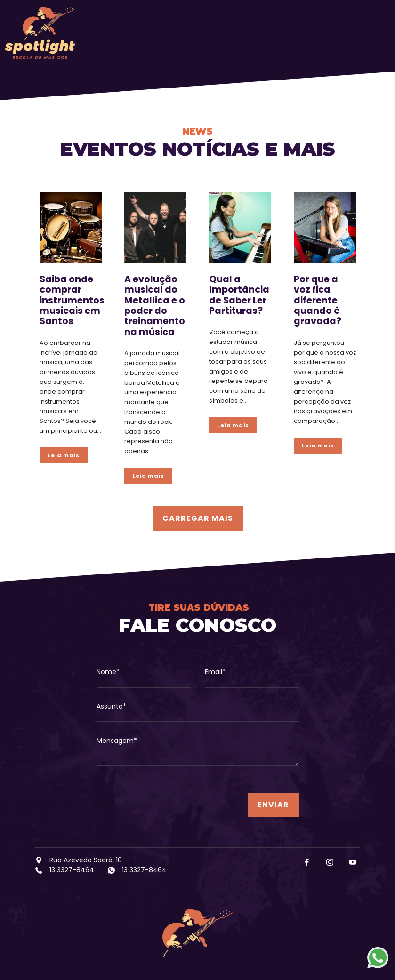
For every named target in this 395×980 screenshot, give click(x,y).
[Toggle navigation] (374, 33)
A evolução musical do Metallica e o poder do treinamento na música (155, 306)
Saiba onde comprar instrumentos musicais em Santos (72, 300)
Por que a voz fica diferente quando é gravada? (318, 300)
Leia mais (64, 455)
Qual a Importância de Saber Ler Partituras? (239, 295)
